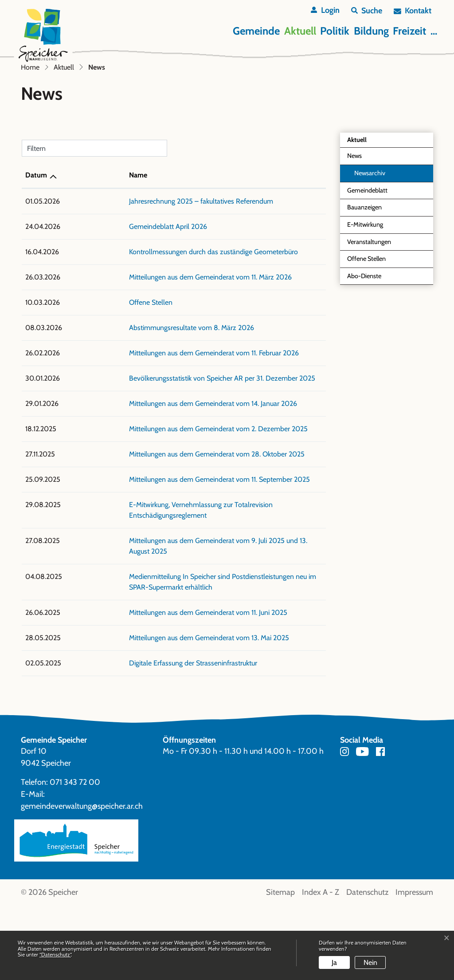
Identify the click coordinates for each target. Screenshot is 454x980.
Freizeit (409, 31)
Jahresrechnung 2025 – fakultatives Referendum (141, 297)
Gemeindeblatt (367, 286)
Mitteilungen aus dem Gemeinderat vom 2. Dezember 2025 (159, 525)
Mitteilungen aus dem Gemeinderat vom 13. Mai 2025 (149, 712)
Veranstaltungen (369, 338)
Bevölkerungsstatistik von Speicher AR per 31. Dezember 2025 (162, 474)
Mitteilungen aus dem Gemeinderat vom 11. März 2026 (151, 373)
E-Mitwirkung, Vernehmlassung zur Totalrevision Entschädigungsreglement (181, 600)
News (368, 254)
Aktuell (300, 31)
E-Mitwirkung (365, 320)
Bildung (371, 31)
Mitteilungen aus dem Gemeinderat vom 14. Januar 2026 (153, 499)
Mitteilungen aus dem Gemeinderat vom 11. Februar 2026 (154, 449)
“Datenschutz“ (55, 954)
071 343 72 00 (75, 857)
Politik (335, 31)
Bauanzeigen (364, 303)
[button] (367, 11)
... (434, 31)
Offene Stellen (366, 354)
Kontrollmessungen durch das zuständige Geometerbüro (154, 348)
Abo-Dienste (364, 372)
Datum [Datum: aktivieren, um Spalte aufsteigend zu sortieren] (36, 271)
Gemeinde (256, 31)
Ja (334, 962)
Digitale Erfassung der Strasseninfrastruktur (133, 738)
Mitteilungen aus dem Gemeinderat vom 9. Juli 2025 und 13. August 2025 (178, 626)
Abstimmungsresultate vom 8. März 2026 (132, 423)
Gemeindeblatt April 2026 (108, 322)
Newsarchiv (370, 269)
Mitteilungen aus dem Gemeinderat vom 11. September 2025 (160, 575)
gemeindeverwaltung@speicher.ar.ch (82, 881)
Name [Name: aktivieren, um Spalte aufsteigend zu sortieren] (78, 271)
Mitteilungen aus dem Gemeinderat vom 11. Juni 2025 (148, 687)
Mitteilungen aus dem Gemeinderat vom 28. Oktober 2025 (157, 550)
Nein (370, 962)
